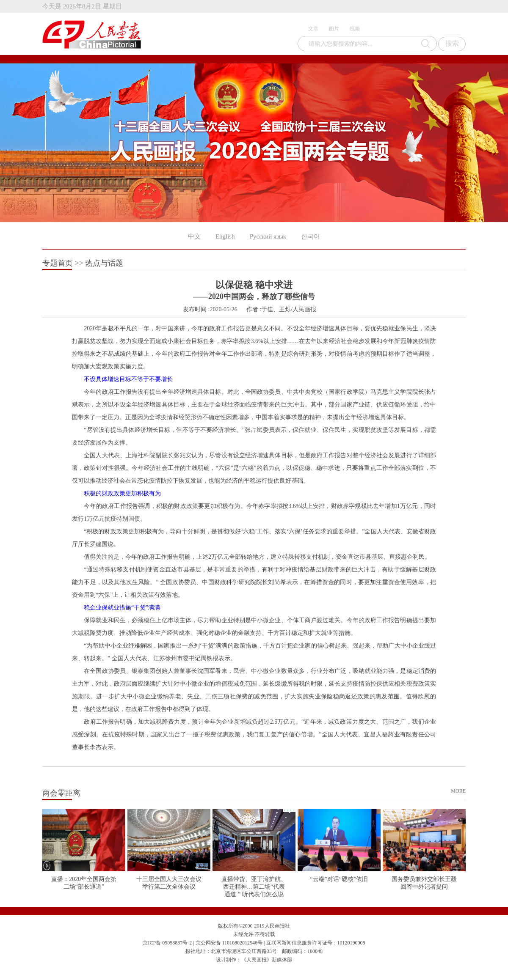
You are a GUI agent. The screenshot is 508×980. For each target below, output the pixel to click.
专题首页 (58, 263)
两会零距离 (61, 793)
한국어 (311, 236)
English (225, 236)
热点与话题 (104, 263)
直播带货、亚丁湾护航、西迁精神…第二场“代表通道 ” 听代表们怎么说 (254, 887)
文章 (313, 29)
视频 (355, 29)
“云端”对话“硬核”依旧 (339, 879)
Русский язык (268, 236)
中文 (194, 236)
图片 (334, 29)
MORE (458, 791)
